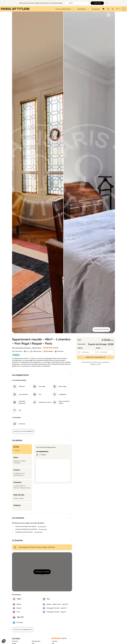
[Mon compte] (124, 9)
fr (118, 9)
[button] (4, 641)
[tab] (65, 9)
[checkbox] (109, 15)
